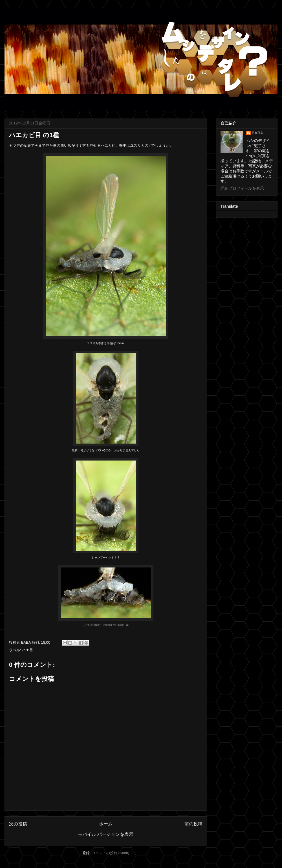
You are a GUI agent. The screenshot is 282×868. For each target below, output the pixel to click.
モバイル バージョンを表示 (106, 834)
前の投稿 (193, 824)
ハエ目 (27, 650)
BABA (257, 133)
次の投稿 (18, 824)
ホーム (106, 824)
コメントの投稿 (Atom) (111, 853)
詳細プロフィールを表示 (242, 188)
